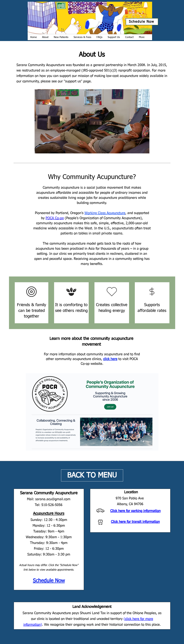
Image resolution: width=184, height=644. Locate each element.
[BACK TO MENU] (92, 475)
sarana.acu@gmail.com (53, 499)
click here (110, 359)
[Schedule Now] (142, 22)
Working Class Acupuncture (105, 213)
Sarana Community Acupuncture (49, 493)
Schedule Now (49, 581)
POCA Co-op (55, 218)
